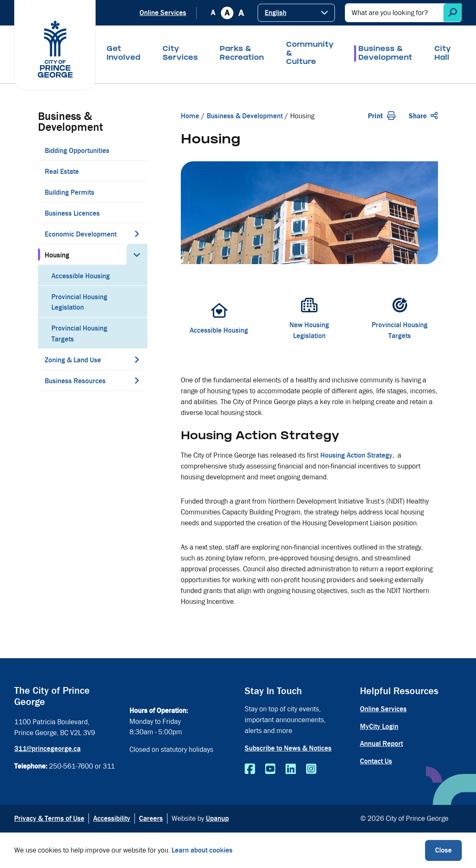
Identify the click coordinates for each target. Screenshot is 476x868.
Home (190, 116)
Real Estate (62, 172)
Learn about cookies (202, 850)
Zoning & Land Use (73, 360)
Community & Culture (310, 54)
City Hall (443, 54)
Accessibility (112, 818)
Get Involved (123, 54)
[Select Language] (296, 13)
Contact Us (376, 761)
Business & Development (385, 54)
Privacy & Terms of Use (49, 818)
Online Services (163, 13)
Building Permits (70, 192)
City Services (180, 54)
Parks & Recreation (242, 54)
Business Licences (72, 213)
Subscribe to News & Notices (288, 748)
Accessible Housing (81, 276)
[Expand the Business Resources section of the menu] (137, 380)
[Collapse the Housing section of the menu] (137, 255)
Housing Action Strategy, (359, 455)
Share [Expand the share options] (423, 116)
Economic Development (81, 234)
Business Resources (75, 381)
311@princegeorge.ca (47, 749)
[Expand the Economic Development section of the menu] (137, 234)
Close (443, 850)
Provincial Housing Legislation (79, 302)
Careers (151, 818)
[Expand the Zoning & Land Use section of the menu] (137, 359)
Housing (57, 255)
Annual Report (381, 744)
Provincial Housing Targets (79, 334)
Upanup (217, 818)
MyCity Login (379, 727)
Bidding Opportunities (77, 151)
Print (382, 116)
